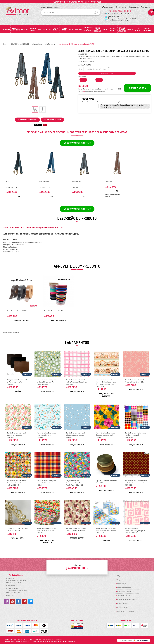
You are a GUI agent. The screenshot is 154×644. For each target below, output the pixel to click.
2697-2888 (11, 585)
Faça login (56, 7)
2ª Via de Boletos (123, 607)
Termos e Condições (124, 595)
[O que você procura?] (96, 12)
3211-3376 (11, 595)
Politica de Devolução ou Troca (127, 599)
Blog (119, 580)
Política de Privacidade (124, 592)
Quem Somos (122, 584)
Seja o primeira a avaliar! (86, 61)
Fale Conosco (134, 7)
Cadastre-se (147, 7)
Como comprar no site (124, 588)
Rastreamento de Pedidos (125, 611)
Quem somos (122, 7)
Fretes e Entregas (123, 603)
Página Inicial (121, 576)
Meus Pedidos (109, 7)
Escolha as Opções (107, 73)
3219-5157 (113, 17)
